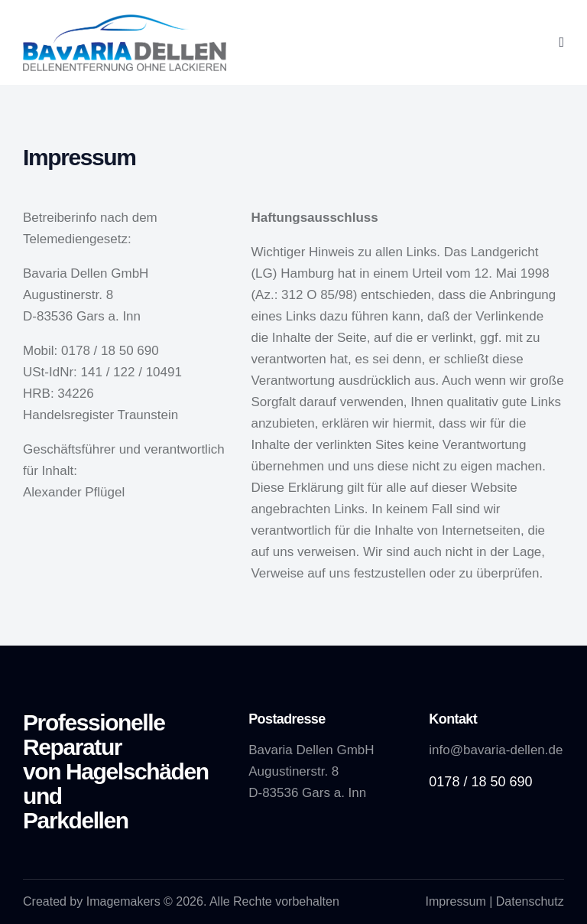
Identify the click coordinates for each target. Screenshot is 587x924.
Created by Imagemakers (92, 901)
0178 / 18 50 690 (480, 782)
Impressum (456, 901)
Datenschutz (530, 901)
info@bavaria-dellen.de (496, 750)
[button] (561, 43)
